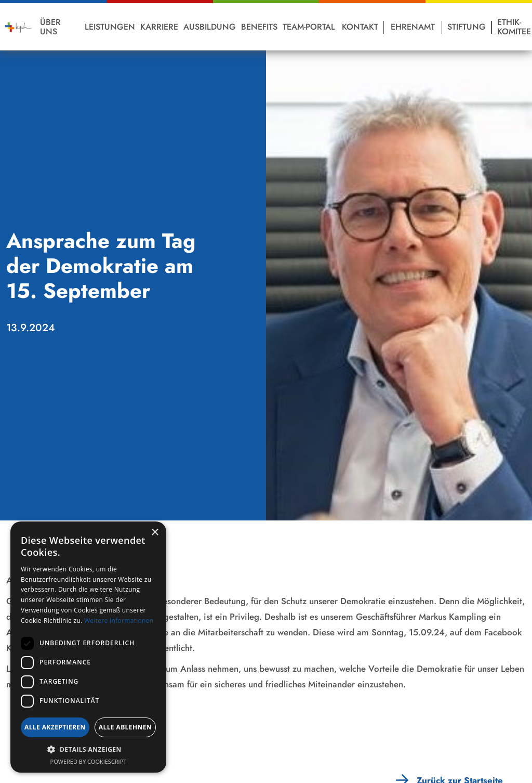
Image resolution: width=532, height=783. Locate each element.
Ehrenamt (413, 27)
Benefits (259, 27)
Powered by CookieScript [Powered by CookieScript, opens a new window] (89, 761)
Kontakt (360, 27)
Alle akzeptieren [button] (55, 727)
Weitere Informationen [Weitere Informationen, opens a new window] (119, 621)
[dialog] (88, 647)
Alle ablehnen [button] (125, 727)
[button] (88, 749)
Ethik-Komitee (514, 27)
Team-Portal (309, 27)
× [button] (155, 533)
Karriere (159, 27)
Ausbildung (210, 27)
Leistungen (110, 27)
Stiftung (467, 27)
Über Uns (50, 27)
